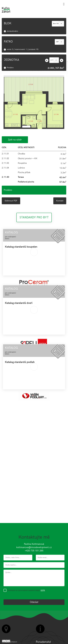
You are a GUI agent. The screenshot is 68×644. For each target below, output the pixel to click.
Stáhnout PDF (11, 201)
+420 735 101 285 (34, 551)
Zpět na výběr (15, 140)
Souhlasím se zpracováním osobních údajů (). (27, 590)
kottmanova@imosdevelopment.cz (34, 547)
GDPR (43, 590)
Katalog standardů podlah (20, 362)
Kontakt (60, 201)
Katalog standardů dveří (19, 303)
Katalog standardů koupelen (21, 247)
